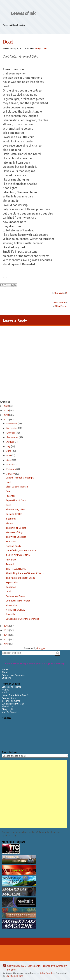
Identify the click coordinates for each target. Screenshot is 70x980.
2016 (6, 626)
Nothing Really (13, 546)
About (5, 672)
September (12, 437)
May (9, 455)
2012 (6, 644)
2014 (6, 635)
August (10, 442)
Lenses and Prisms (11, 687)
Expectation (12, 582)
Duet (8, 505)
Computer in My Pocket (18, 601)
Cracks (9, 591)
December (12, 423)
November (12, 428)
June (9, 451)
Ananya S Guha (41, 48)
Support (6, 678)
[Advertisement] (34, 794)
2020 (6, 406)
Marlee (9, 523)
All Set (5, 690)
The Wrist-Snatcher (16, 537)
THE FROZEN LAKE (16, 569)
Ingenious (11, 519)
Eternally (10, 614)
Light (8, 482)
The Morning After (16, 509)
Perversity (11, 560)
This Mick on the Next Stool (20, 578)
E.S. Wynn (60, 293)
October (11, 433)
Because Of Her (14, 514)
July (8, 446)
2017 (6, 420)
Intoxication (12, 605)
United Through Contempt (20, 478)
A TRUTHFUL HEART (17, 610)
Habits (5, 692)
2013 (6, 639)
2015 (6, 630)
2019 (6, 410)
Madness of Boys (15, 532)
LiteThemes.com (14, 976)
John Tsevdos (47, 973)
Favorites (11, 496)
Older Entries (61, 306)
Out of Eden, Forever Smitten (21, 550)
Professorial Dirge (15, 596)
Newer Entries (59, 302)
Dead (9, 491)
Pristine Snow (9, 698)
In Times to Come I (12, 701)
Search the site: (11, 649)
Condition (11, 587)
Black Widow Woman (17, 487)
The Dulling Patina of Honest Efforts (25, 573)
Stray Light (8, 709)
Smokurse (11, 541)
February (11, 469)
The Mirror (8, 706)
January (10, 474)
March (10, 464)
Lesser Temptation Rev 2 (15, 695)
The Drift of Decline (16, 528)
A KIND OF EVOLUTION (18, 555)
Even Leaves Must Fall (13, 704)
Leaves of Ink (23, 13)
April (9, 460)
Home (5, 669)
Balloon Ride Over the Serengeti (23, 619)
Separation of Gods (16, 500)
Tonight (10, 564)
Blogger (11, 970)
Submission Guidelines (14, 675)
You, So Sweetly (10, 712)
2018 (6, 415)
